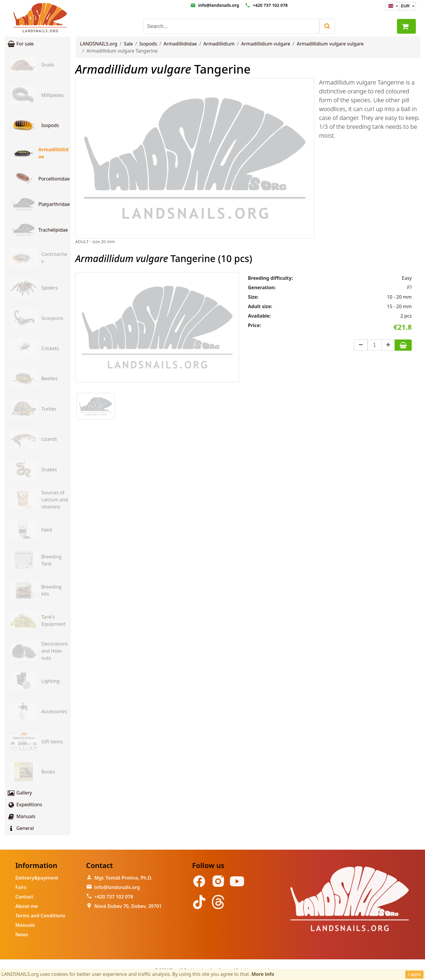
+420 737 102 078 (270, 5)
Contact (24, 897)
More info (263, 974)
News (22, 935)
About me (27, 906)
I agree (414, 974)
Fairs (21, 887)
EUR (406, 6)
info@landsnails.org (219, 5)
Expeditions (25, 805)
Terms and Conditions (40, 916)
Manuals (21, 816)
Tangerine (163, 69)
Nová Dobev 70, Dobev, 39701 (128, 906)
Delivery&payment (37, 878)
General (21, 828)
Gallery (19, 793)
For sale (20, 44)
